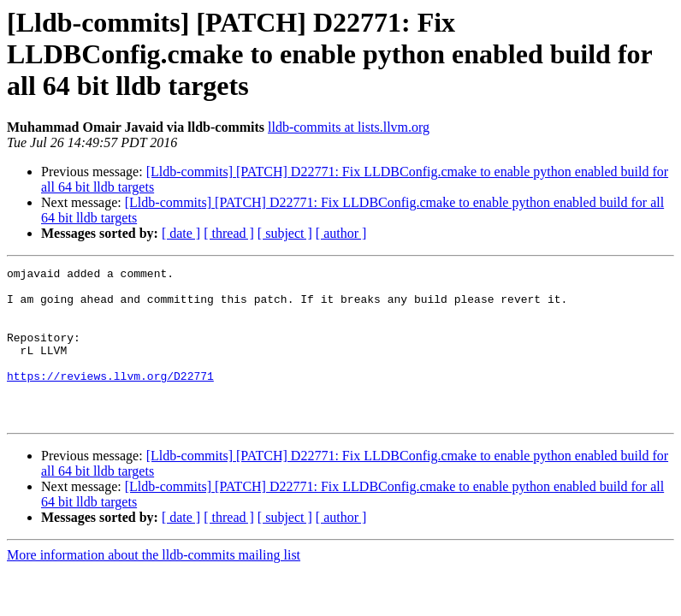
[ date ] (181, 233)
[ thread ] (229, 233)
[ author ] (341, 233)
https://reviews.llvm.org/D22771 (110, 399)
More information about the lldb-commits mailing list (154, 586)
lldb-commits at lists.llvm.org (349, 127)
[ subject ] (285, 233)
